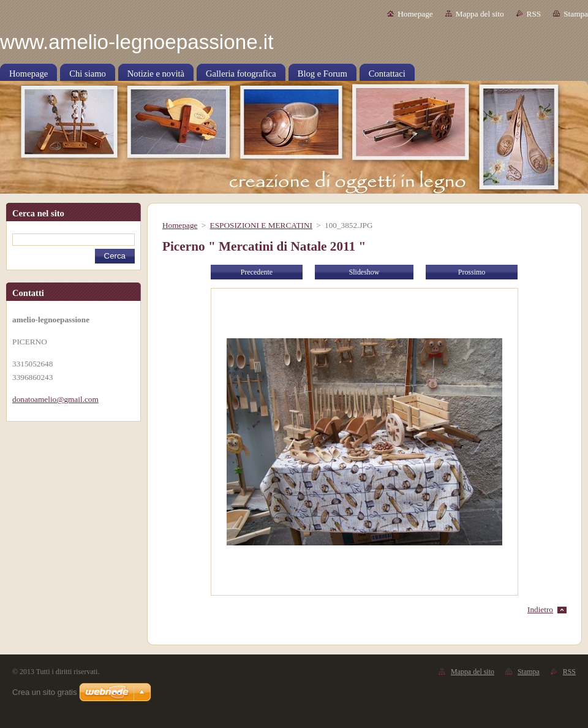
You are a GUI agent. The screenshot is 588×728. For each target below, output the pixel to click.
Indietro (540, 609)
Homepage (415, 14)
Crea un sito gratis (45, 692)
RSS (534, 14)
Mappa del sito (480, 14)
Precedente (257, 272)
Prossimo (472, 272)
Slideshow (364, 272)
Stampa (576, 14)
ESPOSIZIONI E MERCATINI (261, 225)
